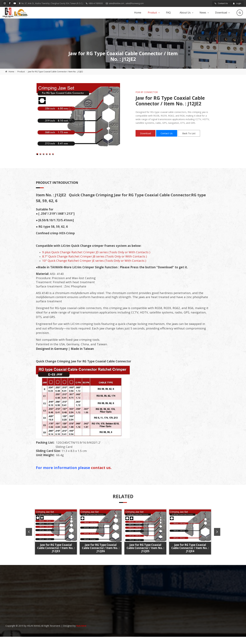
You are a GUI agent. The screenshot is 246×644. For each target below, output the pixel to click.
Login (237, 3)
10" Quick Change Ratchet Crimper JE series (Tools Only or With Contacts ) (94, 269)
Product (152, 13)
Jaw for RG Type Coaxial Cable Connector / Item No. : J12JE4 (190, 556)
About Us (185, 13)
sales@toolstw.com (117, 3)
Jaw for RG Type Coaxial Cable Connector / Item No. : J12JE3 (56, 556)
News (203, 13)
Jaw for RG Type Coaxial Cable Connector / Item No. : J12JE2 (55, 72)
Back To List (189, 133)
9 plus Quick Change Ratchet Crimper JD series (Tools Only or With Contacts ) (96, 261)
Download (221, 13)
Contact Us (221, 3)
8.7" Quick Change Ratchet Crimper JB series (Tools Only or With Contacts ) (95, 265)
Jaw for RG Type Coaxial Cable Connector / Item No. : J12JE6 (101, 556)
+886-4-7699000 (96, 3)
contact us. (101, 476)
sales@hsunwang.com (135, 3)
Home (138, 13)
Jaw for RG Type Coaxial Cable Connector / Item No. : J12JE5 (145, 556)
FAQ (168, 13)
